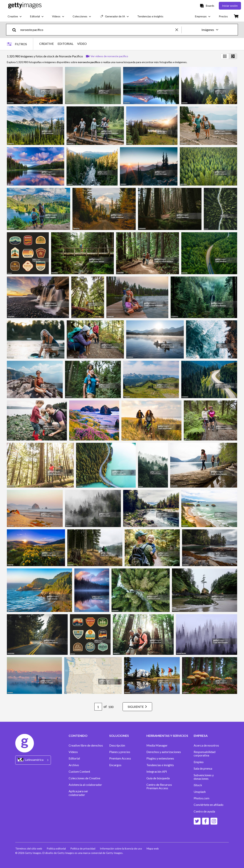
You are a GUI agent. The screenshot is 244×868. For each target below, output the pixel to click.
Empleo (199, 762)
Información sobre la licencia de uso (121, 848)
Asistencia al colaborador (85, 785)
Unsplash (200, 792)
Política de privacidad (83, 848)
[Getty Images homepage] (25, 6)
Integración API (157, 772)
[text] (97, 30)
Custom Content (79, 772)
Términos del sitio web (29, 848)
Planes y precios (120, 752)
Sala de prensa (203, 768)
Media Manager (157, 745)
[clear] (178, 30)
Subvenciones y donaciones (204, 777)
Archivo (74, 765)
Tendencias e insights (160, 765)
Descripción (117, 745)
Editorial (74, 758)
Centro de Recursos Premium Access (159, 786)
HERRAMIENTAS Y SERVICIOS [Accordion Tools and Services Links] (167, 736)
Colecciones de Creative (84, 778)
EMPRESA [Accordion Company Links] (201, 736)
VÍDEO (82, 44)
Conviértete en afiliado (209, 805)
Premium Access (120, 758)
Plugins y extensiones (160, 758)
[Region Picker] (33, 760)
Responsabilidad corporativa (205, 754)
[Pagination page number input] (98, 707)
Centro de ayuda (204, 811)
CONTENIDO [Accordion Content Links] (78, 736)
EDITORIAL (65, 44)
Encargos (115, 765)
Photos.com (201, 798)
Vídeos (73, 752)
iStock (198, 785)
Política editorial (56, 848)
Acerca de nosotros (206, 745)
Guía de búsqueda (158, 778)
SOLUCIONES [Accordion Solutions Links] (119, 736)
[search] (16, 30)
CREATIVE (47, 44)
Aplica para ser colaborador (78, 793)
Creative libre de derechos (86, 745)
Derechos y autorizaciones (164, 752)
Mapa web (153, 848)
